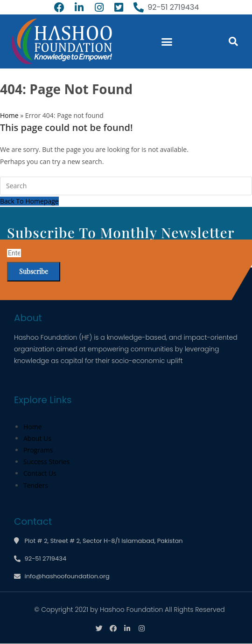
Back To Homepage (29, 201)
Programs (38, 450)
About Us (37, 438)
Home (9, 115)
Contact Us (40, 473)
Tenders (36, 485)
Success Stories (46, 462)
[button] (167, 41)
